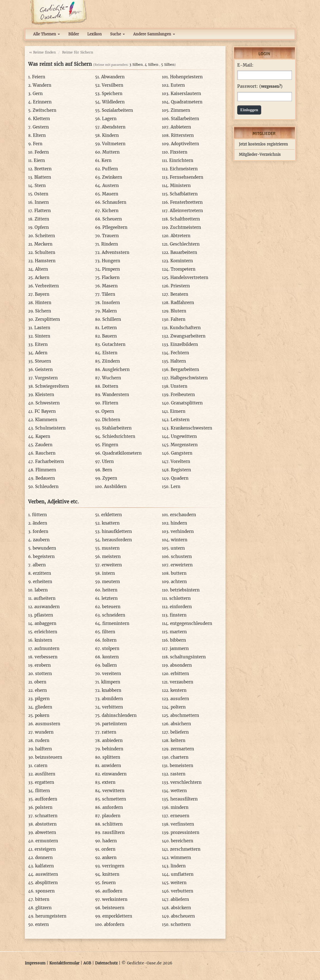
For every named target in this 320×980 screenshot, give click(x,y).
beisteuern (113, 908)
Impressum (35, 963)
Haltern (178, 361)
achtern (179, 582)
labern (41, 590)
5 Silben (168, 65)
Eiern (39, 160)
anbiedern (112, 740)
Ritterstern (182, 135)
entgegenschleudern (191, 623)
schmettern (114, 799)
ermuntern (47, 841)
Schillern (112, 319)
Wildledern (113, 102)
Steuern (43, 361)
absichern (181, 724)
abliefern (180, 899)
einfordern (181, 607)
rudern (42, 740)
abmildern (112, 699)
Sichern (43, 311)
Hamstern (45, 261)
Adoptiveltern (185, 144)
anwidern (111, 766)
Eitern (41, 344)
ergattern (44, 782)
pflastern (44, 615)
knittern (111, 874)
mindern (180, 807)
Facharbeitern (49, 461)
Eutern (178, 85)
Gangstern (182, 453)
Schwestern (48, 403)
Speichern (112, 94)
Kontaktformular (64, 963)
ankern (109, 857)
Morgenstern (184, 445)
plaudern (111, 816)
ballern (110, 665)
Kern (106, 160)
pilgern (42, 699)
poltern (178, 707)
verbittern (112, 707)
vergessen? (271, 87)
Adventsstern (116, 252)
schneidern (114, 615)
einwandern (114, 774)
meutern (111, 582)
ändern (40, 523)
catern (41, 766)
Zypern (110, 478)
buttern (179, 573)
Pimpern (111, 269)
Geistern (44, 369)
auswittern (47, 874)
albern (39, 565)
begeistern (44, 556)
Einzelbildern (184, 344)
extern (109, 782)
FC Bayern (45, 411)
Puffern (110, 169)
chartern (180, 757)
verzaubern (181, 682)
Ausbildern (115, 487)
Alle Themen (47, 34)
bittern (42, 899)
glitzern (43, 908)
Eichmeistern (184, 169)
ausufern (180, 699)
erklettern (111, 515)
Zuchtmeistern (186, 227)
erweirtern (182, 565)
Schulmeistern (50, 428)
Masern (110, 286)
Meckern (43, 244)
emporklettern (117, 916)
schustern (181, 556)
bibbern (178, 640)
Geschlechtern (185, 244)
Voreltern (180, 461)
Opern (108, 411)
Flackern (111, 277)
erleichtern (46, 632)
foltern (109, 640)
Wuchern (111, 378)
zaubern (41, 540)
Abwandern (113, 77)
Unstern (179, 386)
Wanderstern (116, 395)
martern (178, 632)
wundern (44, 732)
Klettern (41, 119)
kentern (178, 690)
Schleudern (47, 487)
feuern (109, 883)
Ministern (180, 185)
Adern (41, 353)
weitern (179, 883)
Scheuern (112, 219)
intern (108, 573)
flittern (43, 791)
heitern (110, 590)
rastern (178, 774)
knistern (43, 640)
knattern (111, 523)
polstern (44, 807)
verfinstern (182, 824)
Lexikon (94, 34)
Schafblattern (184, 194)
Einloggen (249, 110)
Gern (38, 94)
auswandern (47, 607)
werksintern (115, 899)
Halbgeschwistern (189, 378)
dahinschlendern (119, 715)
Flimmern (46, 470)
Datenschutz (106, 963)
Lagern (109, 119)
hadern (110, 841)
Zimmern (180, 110)
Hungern (111, 261)
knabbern (111, 690)
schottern (181, 924)
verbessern (46, 657)
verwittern (113, 791)
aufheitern (45, 598)
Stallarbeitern (185, 119)
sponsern (45, 891)
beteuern (111, 607)
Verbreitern (47, 286)
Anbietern (181, 127)
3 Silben (136, 65)
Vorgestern (46, 378)
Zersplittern (48, 319)
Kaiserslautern (186, 94)
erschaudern (183, 515)
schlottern (180, 598)
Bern (107, 470)
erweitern (112, 565)
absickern (181, 908)
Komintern (182, 261)
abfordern (114, 924)
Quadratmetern (187, 102)
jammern (179, 648)
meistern (111, 556)
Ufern (108, 461)
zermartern (182, 749)
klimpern (111, 682)
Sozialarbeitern (117, 110)
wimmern (181, 857)
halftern (43, 749)
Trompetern (183, 269)
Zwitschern (44, 110)
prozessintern (185, 832)
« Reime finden (42, 52)
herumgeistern (51, 916)
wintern (179, 540)
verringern (113, 866)
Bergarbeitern (185, 369)
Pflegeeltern (115, 227)
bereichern (182, 841)
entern (42, 924)
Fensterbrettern (186, 202)
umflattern (182, 874)
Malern (109, 311)
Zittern (42, 219)
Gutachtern (114, 344)
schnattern (46, 816)
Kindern (110, 135)
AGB (87, 963)
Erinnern (42, 102)
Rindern (110, 244)
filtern (109, 632)
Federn (42, 152)
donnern (44, 857)
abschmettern (185, 715)
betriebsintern (185, 590)
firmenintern (116, 623)
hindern (179, 523)
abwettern (46, 832)
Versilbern (112, 85)
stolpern (111, 648)
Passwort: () (260, 86)
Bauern (109, 336)
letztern (110, 598)
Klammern (46, 420)
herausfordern (117, 540)
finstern (178, 615)
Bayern (42, 294)
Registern (181, 470)
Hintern (43, 303)
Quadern (180, 478)
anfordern (113, 807)
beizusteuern (49, 757)
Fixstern (179, 152)
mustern (111, 548)
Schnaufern (114, 202)
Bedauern (45, 478)
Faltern (178, 319)
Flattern (43, 211)
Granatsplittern (187, 403)
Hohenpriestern (186, 77)
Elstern (110, 353)
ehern (41, 690)
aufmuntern (47, 648)
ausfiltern (45, 774)
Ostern (41, 194)
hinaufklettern (117, 531)
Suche (117, 34)
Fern (38, 144)
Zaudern (44, 445)
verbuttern (182, 891)
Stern (40, 185)
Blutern (178, 311)
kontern (111, 657)
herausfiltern (184, 799)
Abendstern (114, 127)
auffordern (46, 799)
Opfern (42, 227)
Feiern (39, 77)
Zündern (111, 361)
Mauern (110, 194)
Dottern (110, 386)
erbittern (180, 674)
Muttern (111, 152)
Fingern (110, 445)
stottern (43, 674)
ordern (108, 849)
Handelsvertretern (189, 277)
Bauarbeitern (184, 252)
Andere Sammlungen (154, 34)
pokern (42, 715)
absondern (181, 665)
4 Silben (151, 65)
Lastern (42, 328)
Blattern (43, 177)
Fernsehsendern (186, 177)
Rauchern (45, 453)
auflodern (112, 891)
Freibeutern (183, 395)
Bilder (74, 34)
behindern (113, 749)
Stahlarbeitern (117, 428)
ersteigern (45, 849)
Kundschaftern (185, 328)
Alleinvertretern (186, 211)
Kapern (43, 436)
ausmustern (48, 724)
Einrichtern (181, 160)
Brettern (43, 169)
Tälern (108, 294)
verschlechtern (186, 782)
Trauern (110, 236)
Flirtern (110, 403)
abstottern (46, 824)
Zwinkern (112, 177)
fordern (40, 531)
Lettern (109, 328)
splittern (111, 757)
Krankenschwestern (191, 428)
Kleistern (45, 395)
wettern (179, 791)
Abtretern (180, 236)
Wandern (42, 85)
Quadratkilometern (122, 453)
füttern (39, 515)
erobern (43, 665)
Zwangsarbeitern (188, 336)
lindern (178, 866)
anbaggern (45, 623)
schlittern (112, 824)
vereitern (111, 674)
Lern (175, 487)
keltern (178, 740)
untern (178, 548)
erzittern (42, 573)
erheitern (43, 582)
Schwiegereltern (52, 386)
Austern (111, 185)
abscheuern (183, 916)
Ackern (42, 277)
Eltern (39, 135)
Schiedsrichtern (119, 436)
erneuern (180, 816)
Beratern (179, 294)
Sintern (43, 336)
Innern (42, 202)
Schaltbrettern (185, 219)
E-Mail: (245, 65)
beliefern (180, 732)
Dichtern (111, 420)
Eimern (178, 411)
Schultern (45, 252)
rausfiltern (113, 832)
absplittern (46, 883)
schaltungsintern (188, 657)
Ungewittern (184, 436)
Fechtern (180, 353)
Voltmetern (114, 144)
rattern (109, 732)
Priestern (180, 286)
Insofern (111, 303)
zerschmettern (185, 849)
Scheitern (45, 236)
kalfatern (44, 866)
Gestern (41, 127)
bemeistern (181, 766)
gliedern (44, 707)
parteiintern (114, 724)
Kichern (110, 211)
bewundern (44, 548)
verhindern (182, 531)
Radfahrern (182, 303)
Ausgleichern (116, 369)
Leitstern (180, 420)
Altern (42, 269)
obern (40, 682)
